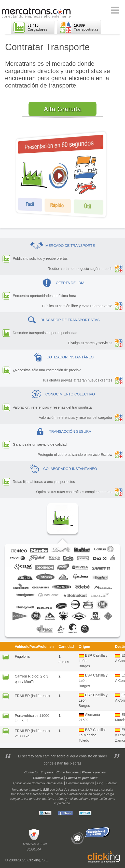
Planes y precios (94, 772)
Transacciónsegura (34, 839)
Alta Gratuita (62, 109)
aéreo (61, 799)
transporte (18, 794)
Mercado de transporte (27, 790)
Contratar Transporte (80, 783)
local (50, 794)
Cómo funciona (68, 772)
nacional (60, 794)
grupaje (98, 794)
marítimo (48, 799)
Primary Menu (115, 10)
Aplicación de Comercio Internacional (38, 783)
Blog (100, 783)
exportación (99, 799)
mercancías (38, 794)
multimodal (75, 799)
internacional (78, 794)
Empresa (47, 772)
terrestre (35, 799)
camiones (87, 790)
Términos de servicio (48, 778)
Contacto (31, 772)
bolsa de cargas (66, 790)
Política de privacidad (82, 778)
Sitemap (112, 783)
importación (62, 803)
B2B (46, 790)
